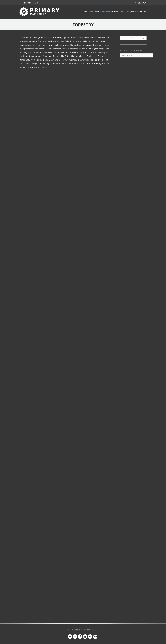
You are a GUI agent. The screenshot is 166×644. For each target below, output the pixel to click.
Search (144, 38)
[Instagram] (75, 637)
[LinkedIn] (90, 637)
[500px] (95, 637)
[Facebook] (80, 637)
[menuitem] (85, 12)
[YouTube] (85, 637)
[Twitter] (70, 637)
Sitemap (96, 630)
